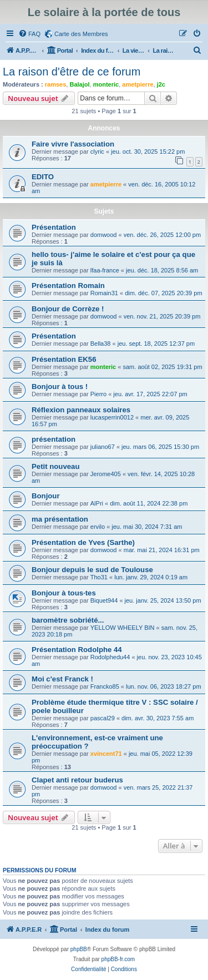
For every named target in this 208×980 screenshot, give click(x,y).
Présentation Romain (68, 286)
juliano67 (103, 447)
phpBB (79, 949)
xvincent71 (106, 754)
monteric (106, 84)
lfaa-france (105, 270)
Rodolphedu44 (110, 657)
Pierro (98, 394)
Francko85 (105, 686)
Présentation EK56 (64, 359)
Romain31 (104, 293)
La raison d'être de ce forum (72, 72)
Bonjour (46, 496)
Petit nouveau (55, 466)
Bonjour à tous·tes (64, 593)
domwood (104, 235)
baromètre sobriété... (68, 620)
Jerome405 (106, 474)
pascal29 (103, 718)
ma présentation (60, 519)
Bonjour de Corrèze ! (68, 309)
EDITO (43, 177)
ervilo (98, 527)
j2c (161, 84)
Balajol (79, 84)
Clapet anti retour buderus (77, 780)
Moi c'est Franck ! (62, 679)
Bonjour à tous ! (60, 387)
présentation (54, 439)
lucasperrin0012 (112, 417)
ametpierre (138, 84)
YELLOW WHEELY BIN (123, 628)
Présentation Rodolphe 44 (77, 650)
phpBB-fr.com (118, 959)
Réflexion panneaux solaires (81, 410)
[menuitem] (29, 34)
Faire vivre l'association (73, 144)
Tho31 (99, 577)
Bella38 (101, 343)
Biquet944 (104, 600)
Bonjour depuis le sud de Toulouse (92, 570)
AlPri (97, 503)
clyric (97, 151)
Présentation (54, 227)
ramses (56, 84)
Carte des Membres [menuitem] (81, 34)
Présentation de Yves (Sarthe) (83, 542)
